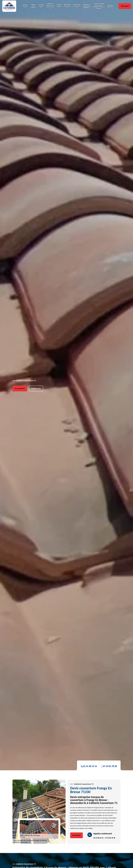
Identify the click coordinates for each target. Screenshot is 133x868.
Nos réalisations (20, 437)
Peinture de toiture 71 (59, 6)
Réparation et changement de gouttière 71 (86, 6)
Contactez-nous (36, 437)
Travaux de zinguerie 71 (41, 6)
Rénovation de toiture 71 (110, 6)
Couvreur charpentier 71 (25, 6)
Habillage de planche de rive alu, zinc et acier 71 (50, 6)
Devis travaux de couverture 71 (77, 6)
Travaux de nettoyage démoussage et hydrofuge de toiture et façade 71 (99, 6)
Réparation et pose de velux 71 (67, 6)
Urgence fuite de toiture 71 (33, 6)
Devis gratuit (125, 6)
